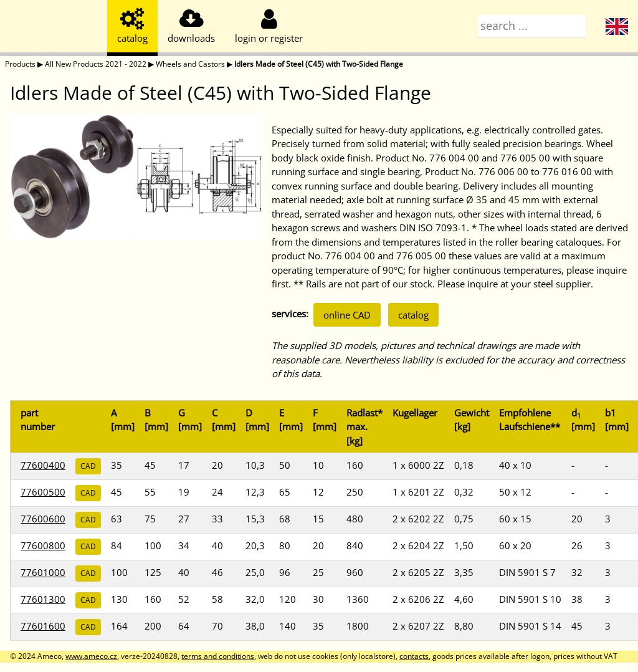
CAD (88, 466)
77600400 (43, 465)
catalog (413, 315)
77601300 (43, 599)
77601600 (43, 626)
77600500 (43, 492)
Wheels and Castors (190, 64)
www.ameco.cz (91, 656)
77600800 (43, 545)
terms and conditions (218, 656)
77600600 (43, 519)
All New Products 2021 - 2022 (96, 64)
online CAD (347, 315)
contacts (414, 656)
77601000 (43, 572)
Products (20, 64)
